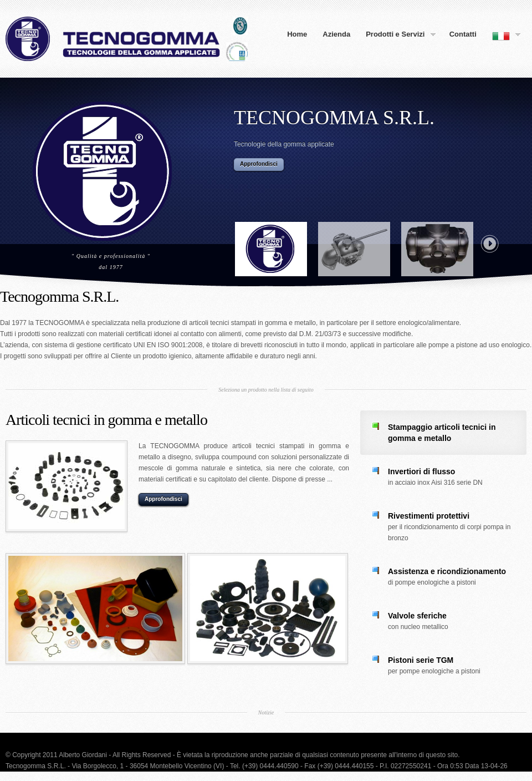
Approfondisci (259, 164)
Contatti (463, 34)
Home (297, 34)
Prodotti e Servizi (397, 35)
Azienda (336, 34)
